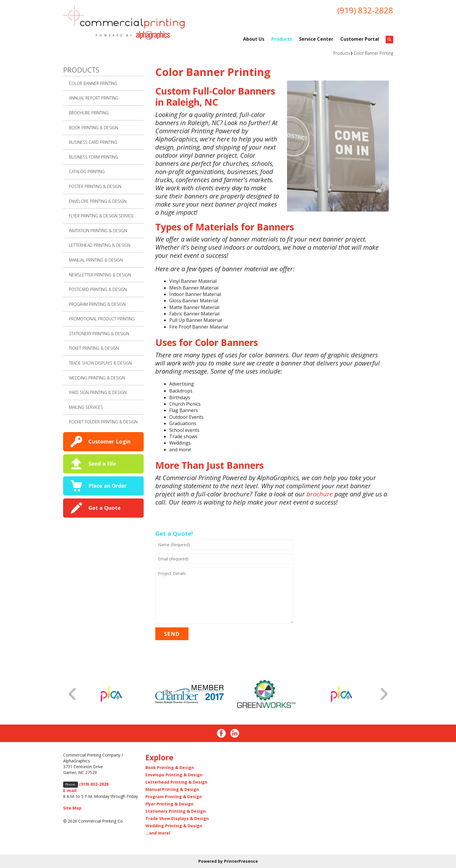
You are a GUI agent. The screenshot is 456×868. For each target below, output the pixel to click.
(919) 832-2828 (365, 10)
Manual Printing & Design (96, 260)
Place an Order (108, 486)
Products (282, 39)
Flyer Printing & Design (169, 804)
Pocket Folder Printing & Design (103, 422)
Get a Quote (105, 508)
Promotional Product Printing (102, 319)
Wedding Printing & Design (97, 378)
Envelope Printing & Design (98, 201)
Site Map (72, 808)
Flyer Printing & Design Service (101, 216)
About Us (254, 39)
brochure (320, 494)
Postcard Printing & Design (98, 289)
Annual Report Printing (94, 98)
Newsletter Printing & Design (100, 275)
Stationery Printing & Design (99, 334)
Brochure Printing (89, 113)
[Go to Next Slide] (384, 694)
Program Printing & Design (97, 304)
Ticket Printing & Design (94, 348)
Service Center (316, 39)
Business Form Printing (93, 157)
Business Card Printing (93, 142)
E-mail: (70, 790)
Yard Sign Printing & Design (98, 392)
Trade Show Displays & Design (100, 363)
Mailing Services (86, 407)
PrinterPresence (241, 861)
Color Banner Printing (373, 53)
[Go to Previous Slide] (73, 694)
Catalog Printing (87, 172)
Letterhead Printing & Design (100, 245)
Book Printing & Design (93, 128)
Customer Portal (360, 39)
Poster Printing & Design (95, 186)
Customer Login (109, 441)
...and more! (158, 833)
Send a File (102, 464)
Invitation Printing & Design (98, 231)
